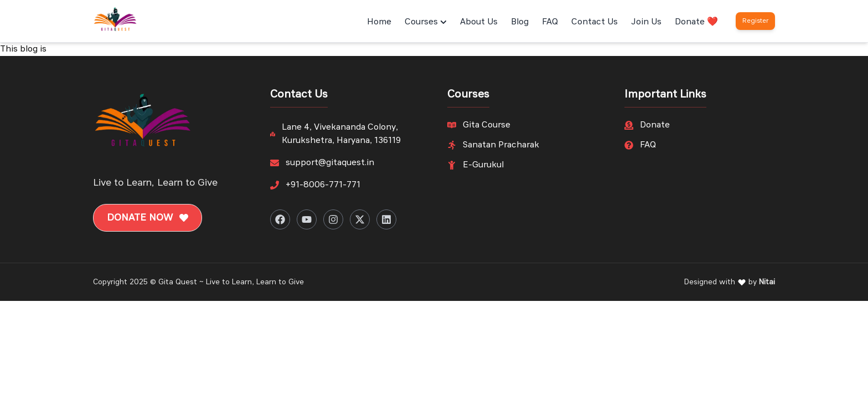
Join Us (646, 22)
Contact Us (595, 22)
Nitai (767, 282)
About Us (479, 22)
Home (379, 22)
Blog (520, 22)
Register (755, 21)
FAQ (550, 22)
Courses (426, 22)
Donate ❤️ (696, 22)
